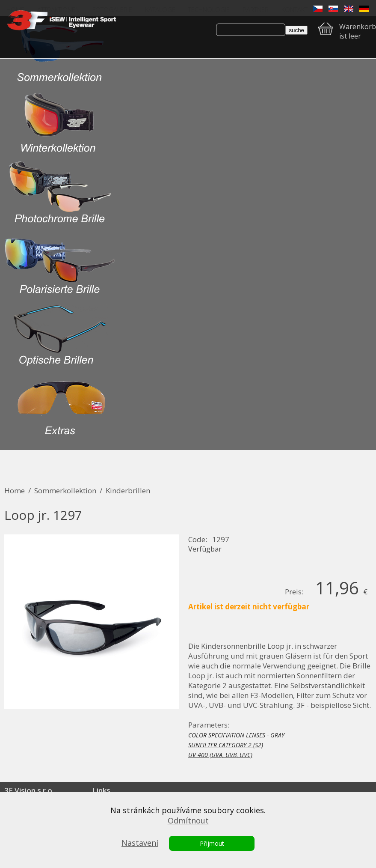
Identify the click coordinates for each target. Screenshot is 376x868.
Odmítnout (188, 820)
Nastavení (140, 843)
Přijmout (212, 843)
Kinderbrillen (128, 491)
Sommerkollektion (65, 491)
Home (15, 491)
